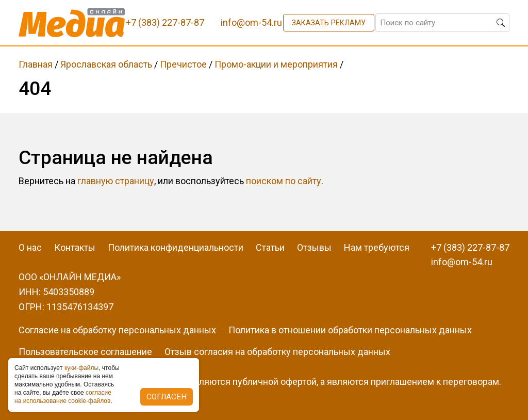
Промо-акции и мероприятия (276, 64)
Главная (36, 64)
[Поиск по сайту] (442, 23)
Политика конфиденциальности (176, 247)
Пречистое (183, 64)
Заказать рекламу (329, 23)
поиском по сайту (284, 181)
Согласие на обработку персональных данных (117, 330)
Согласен (167, 397)
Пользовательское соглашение (85, 352)
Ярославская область (106, 64)
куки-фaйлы (81, 368)
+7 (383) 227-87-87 (470, 247)
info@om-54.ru (462, 262)
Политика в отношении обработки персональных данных (350, 330)
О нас (30, 247)
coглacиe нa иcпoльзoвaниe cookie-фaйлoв (63, 397)
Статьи (270, 247)
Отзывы (314, 247)
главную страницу (116, 181)
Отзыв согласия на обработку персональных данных (277, 352)
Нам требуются (377, 247)
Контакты (75, 247)
